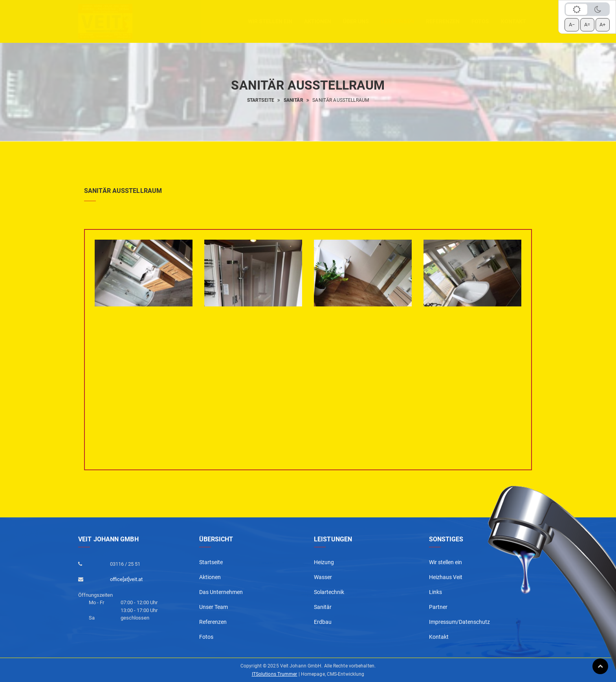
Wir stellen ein (270, 21)
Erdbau (323, 622)
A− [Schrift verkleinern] (572, 25)
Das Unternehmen (221, 592)
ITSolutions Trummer (275, 674)
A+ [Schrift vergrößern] (602, 25)
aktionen (318, 21)
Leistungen (397, 21)
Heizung (324, 562)
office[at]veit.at (126, 579)
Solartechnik (329, 592)
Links (435, 592)
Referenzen (443, 21)
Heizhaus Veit (446, 577)
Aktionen (210, 577)
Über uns (356, 21)
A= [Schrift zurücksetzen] (587, 25)
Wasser (323, 577)
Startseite (261, 100)
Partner (438, 607)
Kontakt (513, 21)
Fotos (480, 21)
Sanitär (293, 100)
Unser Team (214, 607)
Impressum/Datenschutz (459, 622)
